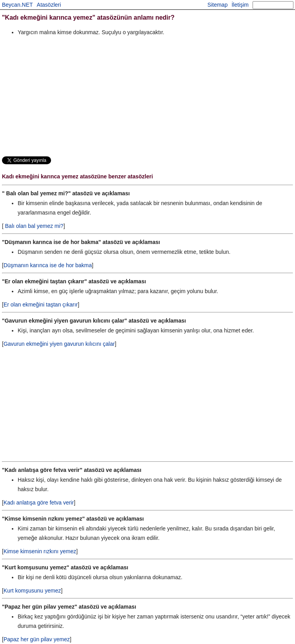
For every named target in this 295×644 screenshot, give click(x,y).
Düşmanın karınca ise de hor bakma (48, 265)
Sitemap (217, 5)
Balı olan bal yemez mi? (34, 226)
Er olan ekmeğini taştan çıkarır (41, 305)
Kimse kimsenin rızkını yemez (40, 551)
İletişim (240, 5)
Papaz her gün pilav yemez (37, 639)
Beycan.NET (17, 5)
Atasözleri (49, 5)
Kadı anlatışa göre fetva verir (39, 503)
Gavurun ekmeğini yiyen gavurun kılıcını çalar (59, 344)
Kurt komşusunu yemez (32, 591)
